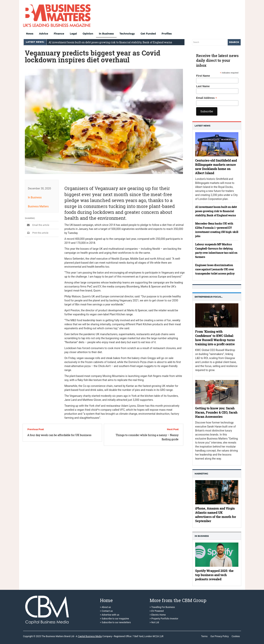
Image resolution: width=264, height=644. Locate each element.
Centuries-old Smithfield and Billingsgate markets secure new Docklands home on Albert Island (216, 166)
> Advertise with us (110, 615)
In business (202, 536)
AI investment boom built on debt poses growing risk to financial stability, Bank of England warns (110, 42)
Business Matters (38, 206)
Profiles (167, 34)
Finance (59, 34)
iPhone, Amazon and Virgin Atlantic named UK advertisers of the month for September (216, 515)
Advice (43, 34)
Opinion (88, 34)
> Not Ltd (154, 622)
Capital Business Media (90, 636)
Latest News (202, 126)
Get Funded (148, 34)
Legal (73, 34)
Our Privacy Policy (220, 636)
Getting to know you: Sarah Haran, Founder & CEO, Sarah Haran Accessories (216, 412)
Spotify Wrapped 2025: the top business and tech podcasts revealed (214, 575)
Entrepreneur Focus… (209, 297)
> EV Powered (157, 611)
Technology (127, 34)
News (30, 34)
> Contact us (106, 611)
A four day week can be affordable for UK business (59, 435)
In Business (106, 34)
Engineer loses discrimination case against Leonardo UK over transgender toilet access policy (215, 269)
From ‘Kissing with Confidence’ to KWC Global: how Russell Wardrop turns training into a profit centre (215, 338)
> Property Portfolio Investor (164, 619)
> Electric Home (158, 615)
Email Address (207, 98)
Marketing (201, 474)
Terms (204, 636)
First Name (203, 76)
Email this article (37, 225)
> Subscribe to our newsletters (115, 622)
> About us (105, 607)
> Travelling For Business (162, 607)
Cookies (236, 636)
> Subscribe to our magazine (115, 619)
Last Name (203, 86)
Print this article (37, 233)
